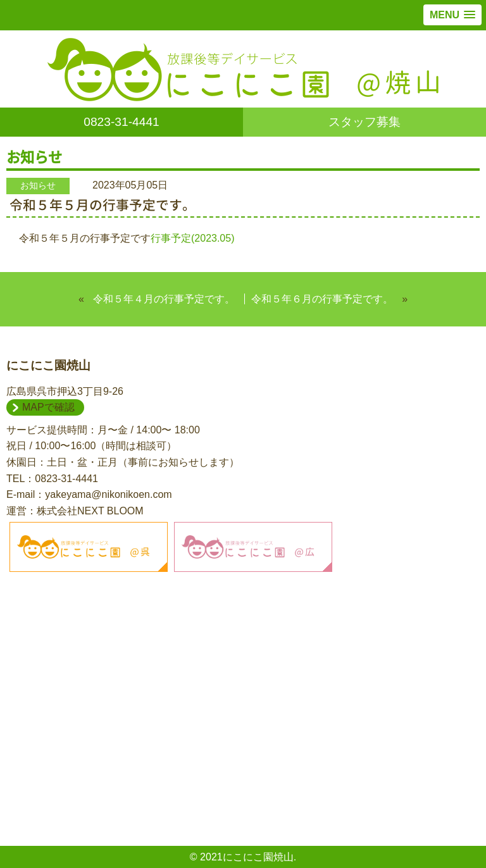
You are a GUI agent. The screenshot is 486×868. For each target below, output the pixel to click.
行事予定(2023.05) (193, 238)
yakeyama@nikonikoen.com (108, 494)
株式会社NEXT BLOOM (90, 511)
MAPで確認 (48, 407)
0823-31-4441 (121, 122)
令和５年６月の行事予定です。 (322, 299)
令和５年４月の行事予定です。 (164, 299)
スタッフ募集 (364, 122)
